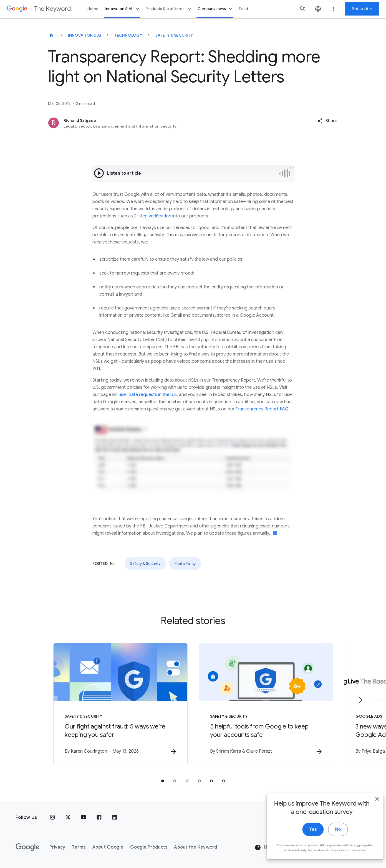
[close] (369, 808)
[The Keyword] (51, 35)
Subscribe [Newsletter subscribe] (362, 9)
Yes (305, 838)
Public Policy (185, 564)
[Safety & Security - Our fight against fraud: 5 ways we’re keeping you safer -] (120, 704)
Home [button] (93, 9)
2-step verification (153, 216)
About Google (108, 847)
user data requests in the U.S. (148, 395)
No (330, 838)
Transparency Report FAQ (262, 409)
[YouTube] (84, 818)
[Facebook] (99, 818)
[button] (327, 121)
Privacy (57, 847)
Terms (79, 847)
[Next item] (360, 700)
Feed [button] (244, 9)
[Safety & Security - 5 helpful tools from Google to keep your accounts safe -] (266, 704)
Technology (128, 35)
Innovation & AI (123, 9)
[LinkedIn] (115, 818)
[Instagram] (52, 818)
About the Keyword (195, 847)
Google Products (149, 847)
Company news (216, 9)
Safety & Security (174, 35)
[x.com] (68, 818)
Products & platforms (169, 9)
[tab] (163, 781)
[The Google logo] (27, 847)
